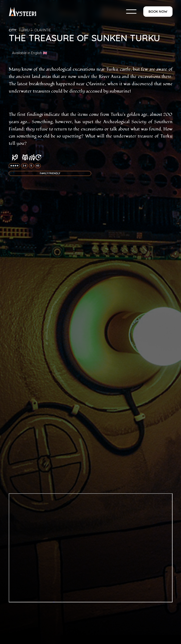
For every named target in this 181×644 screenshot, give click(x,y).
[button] (131, 12)
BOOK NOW (158, 11)
